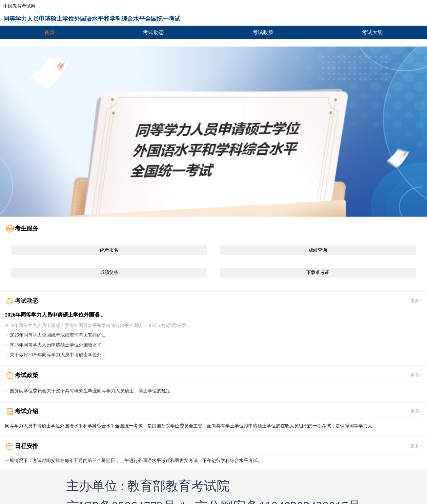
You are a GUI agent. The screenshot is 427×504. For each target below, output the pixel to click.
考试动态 (153, 32)
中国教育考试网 (19, 6)
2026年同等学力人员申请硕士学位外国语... (54, 315)
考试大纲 (372, 32)
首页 (50, 32)
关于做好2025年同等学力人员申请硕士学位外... (58, 355)
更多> (416, 301)
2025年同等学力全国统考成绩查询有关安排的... (58, 335)
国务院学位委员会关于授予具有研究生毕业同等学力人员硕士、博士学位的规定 (90, 391)
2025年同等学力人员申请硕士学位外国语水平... (58, 345)
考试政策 (263, 32)
